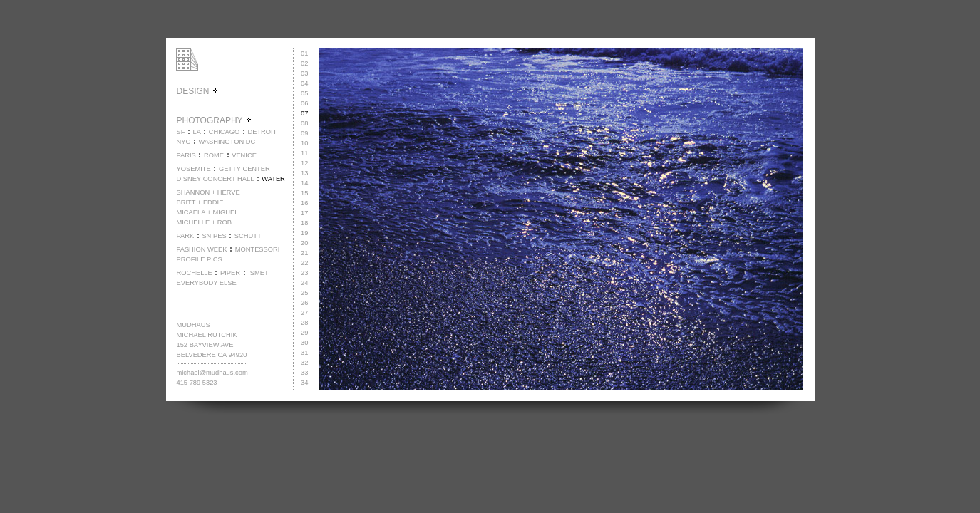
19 (304, 233)
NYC (183, 142)
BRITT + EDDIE (200, 202)
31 (304, 353)
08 (304, 123)
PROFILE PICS (199, 259)
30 (304, 343)
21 (304, 253)
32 (304, 363)
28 (304, 323)
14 (304, 183)
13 (304, 173)
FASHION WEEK (201, 249)
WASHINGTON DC (227, 142)
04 (304, 83)
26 (304, 303)
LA (197, 132)
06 (304, 103)
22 (304, 263)
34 (304, 383)
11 (304, 153)
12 (304, 163)
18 (304, 223)
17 (304, 213)
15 (304, 193)
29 (304, 333)
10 (304, 143)
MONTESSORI (258, 249)
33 (304, 373)
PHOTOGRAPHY (214, 120)
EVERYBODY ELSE (206, 283)
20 (304, 243)
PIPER (230, 273)
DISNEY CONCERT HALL (215, 179)
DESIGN (197, 91)
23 (304, 273)
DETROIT (262, 132)
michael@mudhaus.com (212, 373)
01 (304, 53)
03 (304, 73)
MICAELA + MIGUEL (207, 212)
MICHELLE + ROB (204, 222)
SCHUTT (248, 236)
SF (180, 132)
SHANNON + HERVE (208, 192)
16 (304, 203)
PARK (185, 236)
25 (304, 293)
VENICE (244, 155)
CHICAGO (225, 132)
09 (304, 133)
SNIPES (214, 236)
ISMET (258, 273)
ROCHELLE (194, 273)
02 (304, 63)
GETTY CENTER (244, 169)
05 (304, 93)
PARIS (186, 155)
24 (304, 283)
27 (304, 313)
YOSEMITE (193, 169)
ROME (214, 155)
